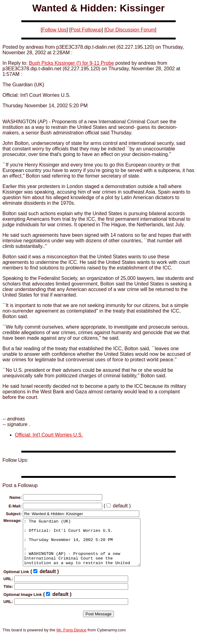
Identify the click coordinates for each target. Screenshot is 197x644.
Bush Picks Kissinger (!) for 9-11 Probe (71, 63)
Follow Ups (54, 30)
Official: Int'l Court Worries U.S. (49, 435)
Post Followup (86, 30)
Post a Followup (20, 485)
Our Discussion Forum (130, 30)
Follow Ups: (15, 460)
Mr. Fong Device (71, 639)
